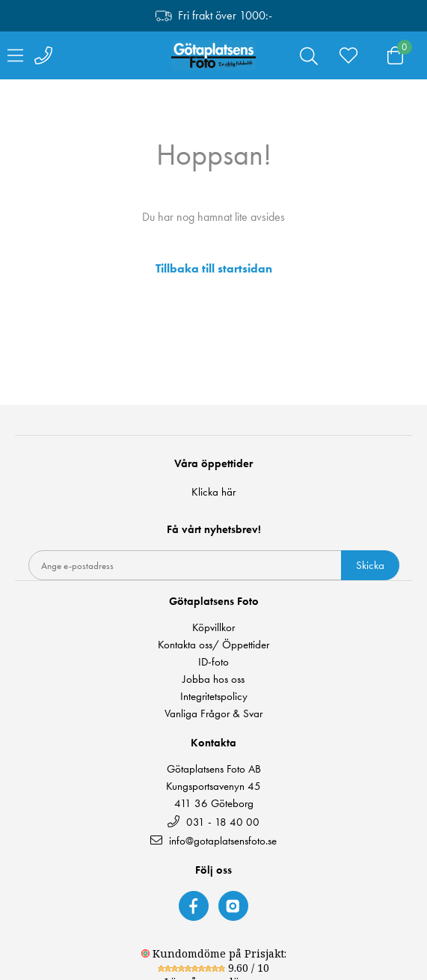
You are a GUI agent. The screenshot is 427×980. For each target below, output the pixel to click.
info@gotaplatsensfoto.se (213, 840)
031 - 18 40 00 (213, 822)
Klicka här (213, 492)
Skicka (370, 565)
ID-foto (213, 662)
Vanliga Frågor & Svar (213, 714)
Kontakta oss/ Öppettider (213, 645)
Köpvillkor (213, 628)
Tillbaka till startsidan (214, 269)
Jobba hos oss (213, 679)
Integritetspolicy (214, 697)
